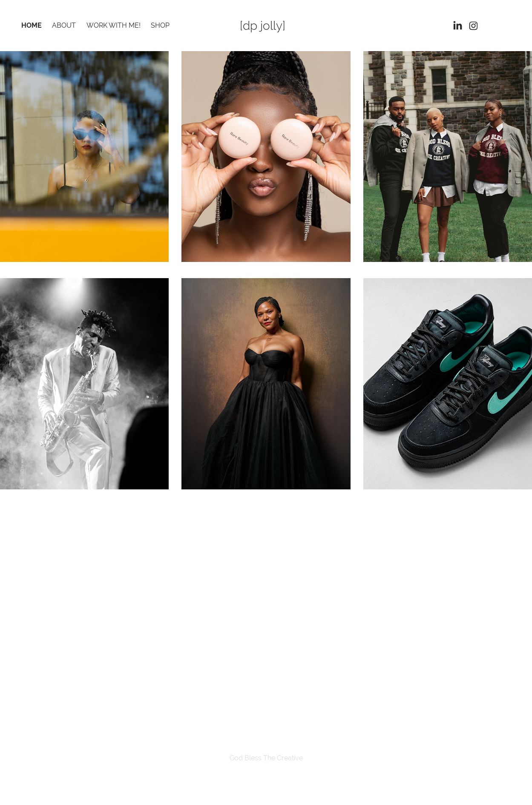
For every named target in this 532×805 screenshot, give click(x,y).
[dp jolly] (263, 26)
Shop (160, 25)
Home (32, 25)
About (64, 25)
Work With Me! (114, 25)
